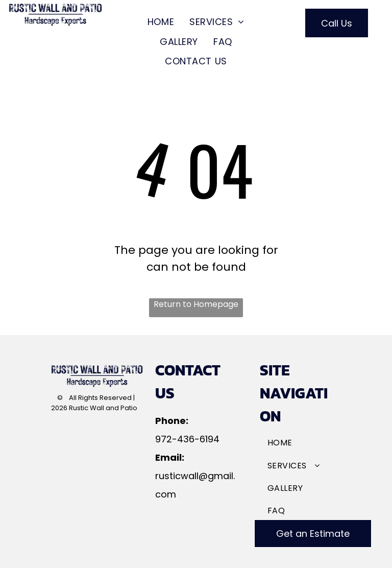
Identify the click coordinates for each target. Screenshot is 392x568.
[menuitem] (161, 22)
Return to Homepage (196, 304)
